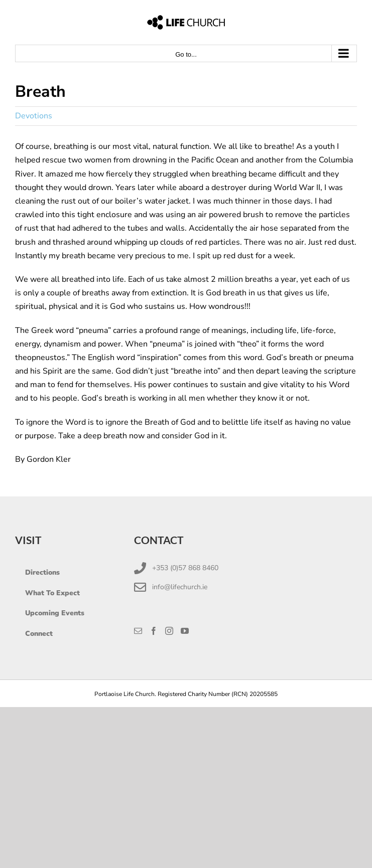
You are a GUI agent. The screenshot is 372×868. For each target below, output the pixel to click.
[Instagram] (169, 631)
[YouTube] (185, 631)
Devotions (34, 116)
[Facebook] (154, 631)
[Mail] (138, 631)
